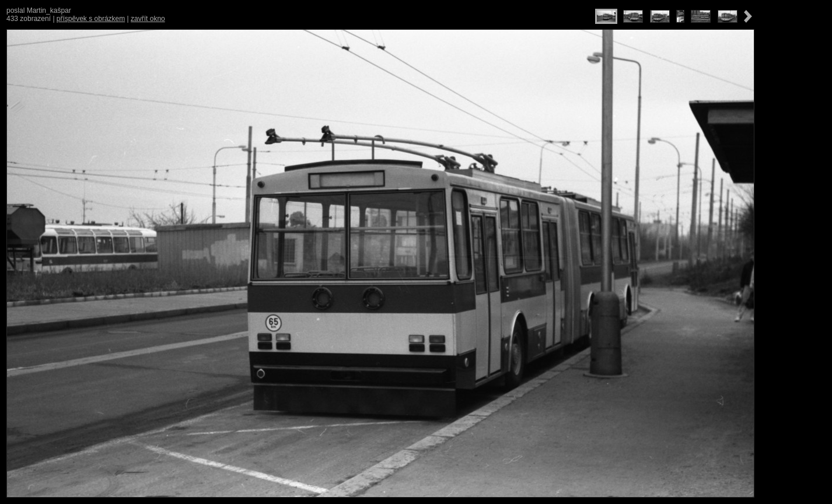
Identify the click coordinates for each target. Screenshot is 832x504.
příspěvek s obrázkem (91, 19)
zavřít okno (148, 19)
